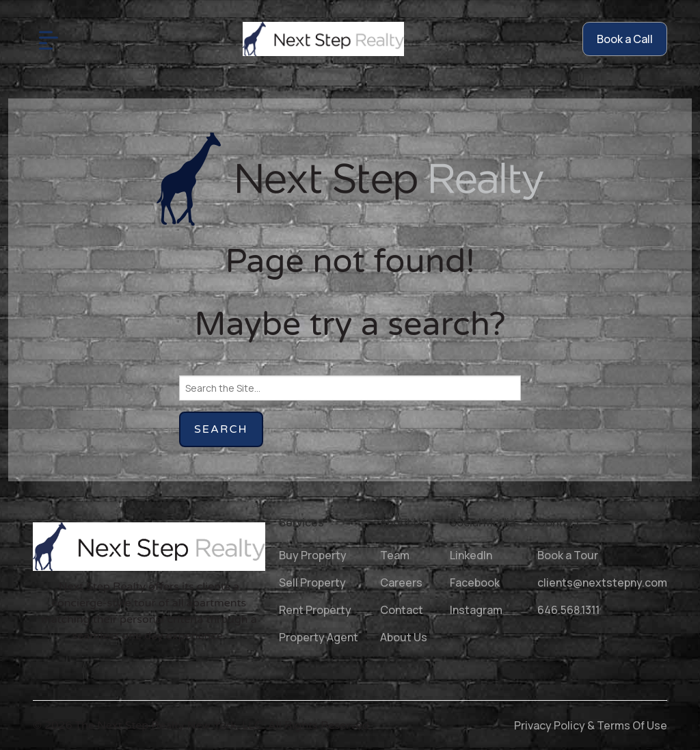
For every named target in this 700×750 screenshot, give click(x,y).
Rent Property (315, 610)
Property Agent (319, 637)
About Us (404, 637)
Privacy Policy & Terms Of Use (591, 725)
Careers (401, 582)
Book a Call (625, 39)
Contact (402, 610)
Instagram (476, 610)
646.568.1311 (568, 610)
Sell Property (312, 582)
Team (395, 555)
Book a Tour (568, 555)
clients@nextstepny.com (602, 582)
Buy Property (313, 555)
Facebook (475, 582)
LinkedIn (471, 555)
